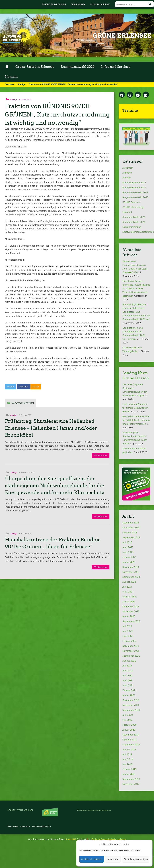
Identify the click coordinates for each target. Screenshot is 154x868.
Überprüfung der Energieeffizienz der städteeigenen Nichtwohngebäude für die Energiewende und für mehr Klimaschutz (55, 486)
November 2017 (131, 784)
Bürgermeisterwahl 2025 (135, 197)
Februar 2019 (129, 769)
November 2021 (131, 651)
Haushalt (127, 212)
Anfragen (127, 173)
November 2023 (131, 611)
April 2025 (128, 547)
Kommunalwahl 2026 (78, 67)
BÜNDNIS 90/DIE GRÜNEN (54, 4)
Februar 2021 (129, 690)
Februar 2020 (129, 725)
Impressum (25, 826)
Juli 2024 (127, 587)
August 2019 (129, 749)
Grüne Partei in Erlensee (35, 67)
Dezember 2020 (131, 700)
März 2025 (128, 552)
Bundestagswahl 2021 (134, 182)
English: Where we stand (20, 810)
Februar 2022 (129, 641)
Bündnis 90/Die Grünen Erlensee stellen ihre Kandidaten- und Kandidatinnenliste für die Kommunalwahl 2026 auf (136, 312)
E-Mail (36, 387)
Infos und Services (116, 67)
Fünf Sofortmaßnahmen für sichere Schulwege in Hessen (135, 408)
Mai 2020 (127, 720)
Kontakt (11, 77)
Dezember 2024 (131, 567)
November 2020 (131, 705)
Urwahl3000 (71, 839)
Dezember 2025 (131, 523)
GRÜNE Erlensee (122, 36)
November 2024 (131, 572)
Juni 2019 (128, 759)
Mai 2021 (127, 675)
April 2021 (128, 680)
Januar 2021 (129, 695)
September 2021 (131, 656)
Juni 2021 (128, 670)
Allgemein (128, 168)
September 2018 (131, 779)
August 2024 (129, 582)
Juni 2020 (128, 715)
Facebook (23, 387)
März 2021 (128, 685)
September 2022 (131, 621)
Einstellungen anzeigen (136, 859)
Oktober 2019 (130, 739)
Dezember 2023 (131, 606)
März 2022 (128, 636)
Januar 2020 (129, 730)
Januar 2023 (129, 616)
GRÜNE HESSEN (78, 4)
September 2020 (131, 710)
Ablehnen (113, 859)
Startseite (10, 84)
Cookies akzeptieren (92, 859)
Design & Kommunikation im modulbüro (109, 839)
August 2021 (129, 661)
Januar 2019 (129, 774)
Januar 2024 (129, 601)
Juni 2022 (128, 631)
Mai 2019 (127, 764)
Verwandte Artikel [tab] (23, 403)
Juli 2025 (127, 542)
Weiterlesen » (101, 455)
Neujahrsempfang (132, 227)
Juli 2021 (127, 666)
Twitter (10, 387)
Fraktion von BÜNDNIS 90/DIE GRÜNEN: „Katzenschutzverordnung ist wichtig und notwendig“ (57, 114)
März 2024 (128, 592)
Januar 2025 (129, 562)
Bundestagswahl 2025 (134, 187)
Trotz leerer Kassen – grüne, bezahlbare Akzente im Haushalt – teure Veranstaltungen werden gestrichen (136, 288)
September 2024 (131, 577)
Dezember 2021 (131, 646)
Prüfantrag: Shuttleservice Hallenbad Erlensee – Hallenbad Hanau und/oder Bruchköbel (51, 428)
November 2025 (131, 527)
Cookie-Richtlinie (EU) (41, 826)
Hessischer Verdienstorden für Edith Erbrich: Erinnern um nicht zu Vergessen (136, 420)
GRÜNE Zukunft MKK (100, 4)
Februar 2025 (129, 557)
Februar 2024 (129, 596)
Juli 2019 (127, 754)
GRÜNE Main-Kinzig (133, 207)
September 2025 (131, 537)
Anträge (21, 84)
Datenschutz (13, 826)
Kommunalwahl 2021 (134, 217)
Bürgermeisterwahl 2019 (135, 192)
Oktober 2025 (130, 532)
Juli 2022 (127, 626)
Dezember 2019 (131, 735)
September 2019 (131, 744)
